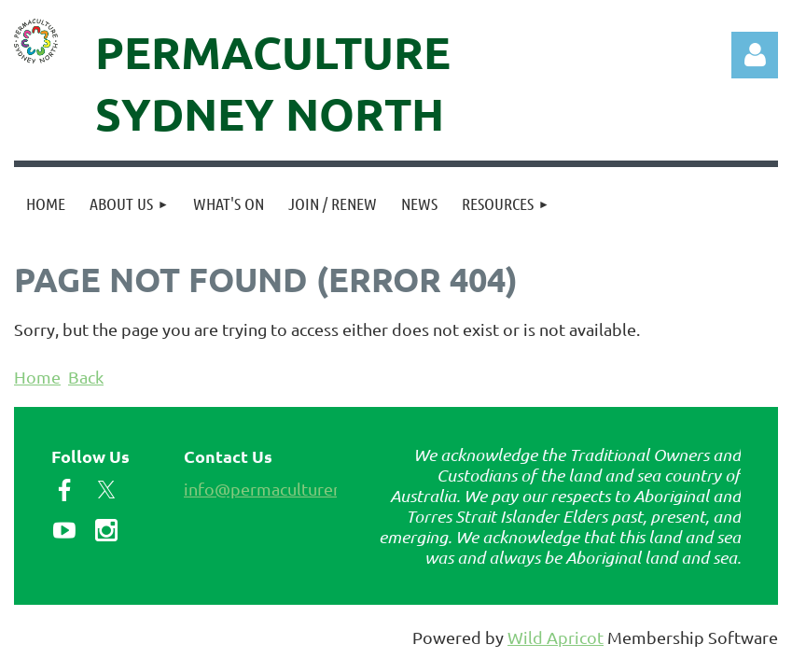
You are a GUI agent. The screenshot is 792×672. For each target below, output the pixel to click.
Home (37, 377)
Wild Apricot (556, 637)
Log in (755, 55)
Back (86, 377)
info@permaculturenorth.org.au (305, 489)
